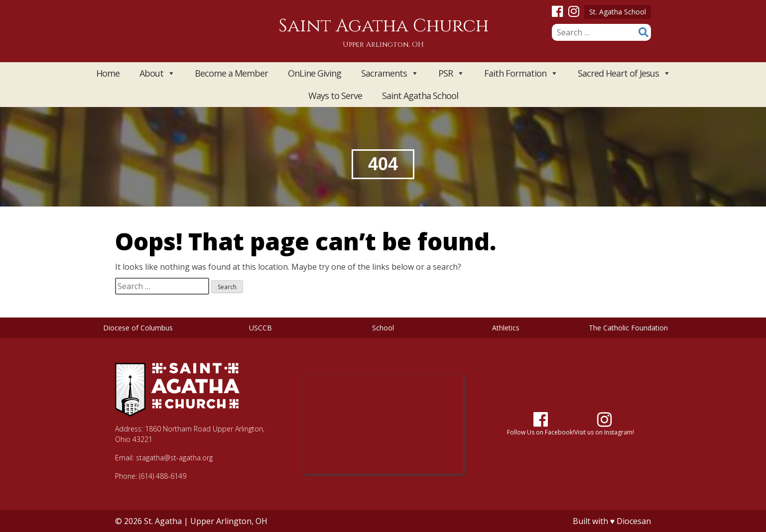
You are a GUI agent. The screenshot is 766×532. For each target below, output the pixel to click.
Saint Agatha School (420, 96)
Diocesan (634, 521)
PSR (451, 73)
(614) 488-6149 (163, 476)
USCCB (260, 328)
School (383, 328)
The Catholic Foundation (628, 328)
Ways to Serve (335, 96)
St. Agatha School (618, 12)
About (157, 73)
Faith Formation (521, 73)
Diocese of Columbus (138, 328)
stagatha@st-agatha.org (174, 458)
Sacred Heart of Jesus (624, 73)
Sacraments (390, 73)
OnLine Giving (315, 73)
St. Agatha (163, 521)
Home (108, 73)
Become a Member (231, 73)
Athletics (506, 328)
